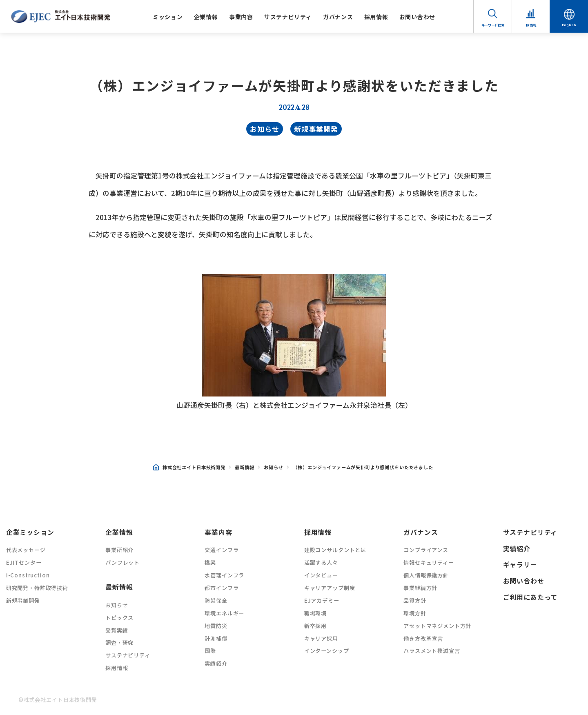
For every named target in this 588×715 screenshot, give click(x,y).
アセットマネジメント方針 (437, 626)
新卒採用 (315, 626)
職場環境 (315, 613)
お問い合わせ (417, 17)
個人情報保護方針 (426, 575)
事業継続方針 (420, 588)
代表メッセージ (26, 550)
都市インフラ (222, 588)
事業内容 (241, 17)
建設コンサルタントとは (335, 550)
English (569, 25)
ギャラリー (520, 565)
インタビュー (321, 575)
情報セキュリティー (429, 562)
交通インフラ (222, 550)
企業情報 (206, 17)
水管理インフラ (224, 575)
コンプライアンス (426, 550)
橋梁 (210, 562)
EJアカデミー (322, 600)
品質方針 (415, 600)
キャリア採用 (321, 638)
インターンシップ (327, 651)
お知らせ (264, 129)
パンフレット (122, 562)
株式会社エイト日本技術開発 (189, 467)
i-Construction (28, 575)
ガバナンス (338, 17)
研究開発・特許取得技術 (37, 588)
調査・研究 (119, 643)
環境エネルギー (224, 613)
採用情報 (376, 17)
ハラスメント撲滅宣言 (432, 651)
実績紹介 (216, 663)
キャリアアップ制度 (330, 588)
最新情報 (244, 467)
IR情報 (531, 25)
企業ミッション (30, 532)
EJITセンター (24, 562)
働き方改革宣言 (423, 638)
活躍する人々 (321, 562)
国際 (210, 651)
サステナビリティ (288, 17)
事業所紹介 (119, 550)
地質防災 (216, 626)
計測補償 (216, 638)
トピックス (119, 618)
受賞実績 (117, 630)
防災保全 (216, 600)
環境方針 (415, 613)
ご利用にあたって (530, 597)
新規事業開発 (316, 129)
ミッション (168, 17)
